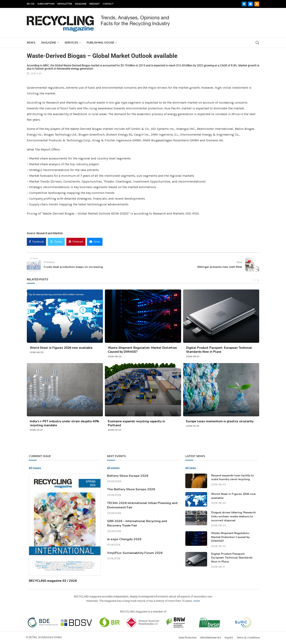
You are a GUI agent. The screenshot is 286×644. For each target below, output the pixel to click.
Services (71, 43)
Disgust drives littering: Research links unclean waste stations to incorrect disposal (233, 516)
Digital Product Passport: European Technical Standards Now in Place (219, 350)
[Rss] (257, 4)
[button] (9, 635)
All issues (35, 468)
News (31, 43)
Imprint (229, 638)
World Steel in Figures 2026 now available (61, 348)
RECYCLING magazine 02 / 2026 (53, 581)
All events (113, 468)
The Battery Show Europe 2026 (131, 489)
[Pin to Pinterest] (76, 242)
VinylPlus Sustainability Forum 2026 (135, 553)
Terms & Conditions (248, 638)
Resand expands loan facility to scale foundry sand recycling (232, 477)
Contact (108, 4)
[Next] (258, 280)
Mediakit (95, 4)
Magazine (81, 4)
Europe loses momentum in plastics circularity (220, 421)
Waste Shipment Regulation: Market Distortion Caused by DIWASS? (230, 537)
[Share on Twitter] (56, 242)
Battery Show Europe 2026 (128, 476)
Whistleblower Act (211, 638)
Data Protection (188, 638)
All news (191, 468)
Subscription (46, 4)
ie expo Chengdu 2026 (124, 539)
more (197, 601)
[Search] (257, 43)
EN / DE (31, 4)
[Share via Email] (95, 242)
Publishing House (100, 43)
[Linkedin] (244, 4)
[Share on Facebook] (36, 242)
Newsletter (65, 4)
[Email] (250, 4)
